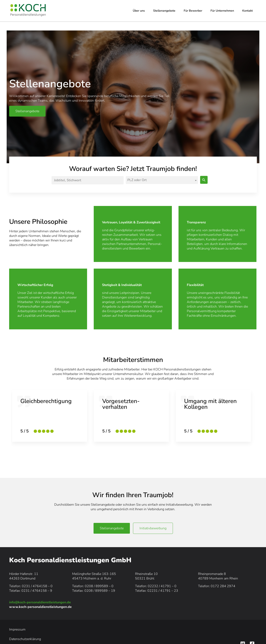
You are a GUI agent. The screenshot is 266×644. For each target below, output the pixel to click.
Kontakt (248, 11)
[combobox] (162, 180)
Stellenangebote (164, 11)
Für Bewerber (193, 11)
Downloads (114, 629)
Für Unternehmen (222, 11)
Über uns (139, 11)
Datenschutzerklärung (45, 629)
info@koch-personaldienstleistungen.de (40, 602)
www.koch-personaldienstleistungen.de (40, 607)
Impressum (17, 629)
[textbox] (161, 180)
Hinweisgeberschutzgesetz (83, 629)
